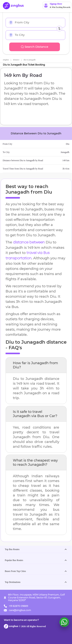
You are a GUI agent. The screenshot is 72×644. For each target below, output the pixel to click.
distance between (29, 242)
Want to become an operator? (21, 620)
